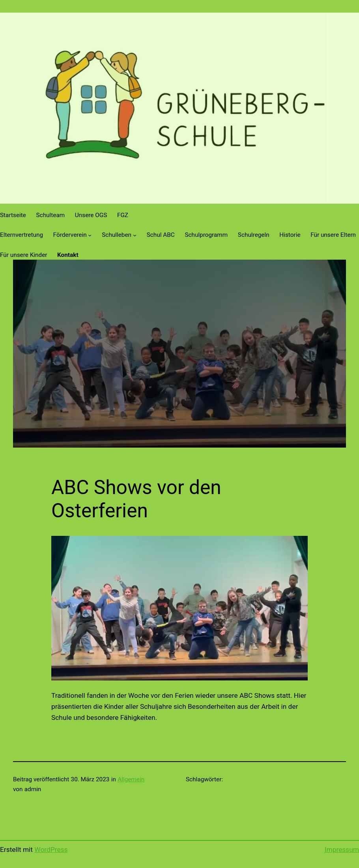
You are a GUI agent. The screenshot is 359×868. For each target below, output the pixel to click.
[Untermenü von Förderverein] (90, 235)
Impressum (342, 849)
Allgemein (131, 779)
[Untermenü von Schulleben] (135, 235)
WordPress (51, 849)
